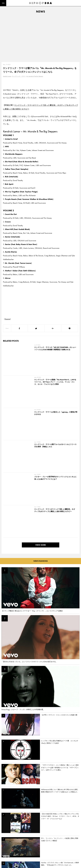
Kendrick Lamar (7, 76)
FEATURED (6, 855)
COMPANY (17, 850)
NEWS (4, 850)
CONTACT (17, 841)
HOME (4, 841)
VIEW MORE (41, 414)
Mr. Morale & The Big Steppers (35, 76)
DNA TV (5, 846)
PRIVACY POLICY (19, 846)
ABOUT (5, 859)
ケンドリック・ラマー (19, 76)
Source (7, 319)
